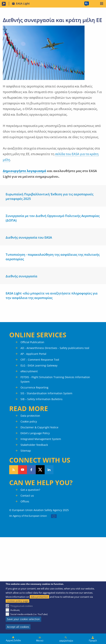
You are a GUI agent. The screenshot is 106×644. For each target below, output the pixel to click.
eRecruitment (29, 371)
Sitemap (26, 451)
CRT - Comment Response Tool (40, 360)
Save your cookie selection (23, 619)
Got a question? (30, 490)
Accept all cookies (18, 627)
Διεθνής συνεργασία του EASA (29, 237)
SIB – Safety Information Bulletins (42, 399)
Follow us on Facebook (31, 470)
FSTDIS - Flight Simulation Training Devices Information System (55, 379)
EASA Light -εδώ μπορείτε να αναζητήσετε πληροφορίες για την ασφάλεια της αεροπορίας (52, 295)
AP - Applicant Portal (33, 354)
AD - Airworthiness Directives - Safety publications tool (55, 348)
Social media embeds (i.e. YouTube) (29, 614)
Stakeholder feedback (34, 445)
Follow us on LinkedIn (49, 470)
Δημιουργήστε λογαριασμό (25, 171)
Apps (102, 4)
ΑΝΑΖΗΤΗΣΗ (66, 641)
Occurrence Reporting (34, 387)
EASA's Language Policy (35, 433)
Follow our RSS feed (14, 470)
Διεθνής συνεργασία (21, 276)
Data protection (30, 416)
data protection (39, 597)
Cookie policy (29, 421)
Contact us (27, 496)
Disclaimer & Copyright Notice (39, 427)
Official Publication (32, 342)
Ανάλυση (15, 610)
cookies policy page (17, 601)
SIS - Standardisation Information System (46, 393)
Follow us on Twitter (40, 470)
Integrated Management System (41, 439)
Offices (25, 501)
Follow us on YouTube (22, 470)
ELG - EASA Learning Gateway (39, 365)
